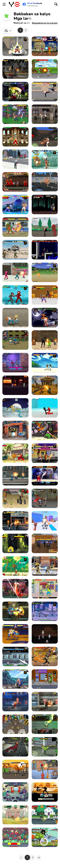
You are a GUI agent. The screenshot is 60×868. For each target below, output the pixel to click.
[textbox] (8, 31)
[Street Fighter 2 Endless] (15, 453)
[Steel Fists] (15, 702)
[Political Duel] (15, 250)
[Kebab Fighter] (15, 227)
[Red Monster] (15, 747)
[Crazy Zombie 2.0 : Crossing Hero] (45, 498)
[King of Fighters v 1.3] (15, 92)
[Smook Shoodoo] (15, 837)
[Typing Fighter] (15, 363)
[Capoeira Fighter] (45, 363)
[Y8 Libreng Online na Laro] (14, 4)
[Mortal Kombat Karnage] (45, 204)
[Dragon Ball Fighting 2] (15, 566)
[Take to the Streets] (45, 92)
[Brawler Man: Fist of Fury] (45, 521)
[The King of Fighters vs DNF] (15, 114)
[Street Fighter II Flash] (15, 137)
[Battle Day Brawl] (15, 792)
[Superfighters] (45, 250)
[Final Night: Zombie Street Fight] (45, 702)
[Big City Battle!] (15, 815)
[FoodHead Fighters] (45, 769)
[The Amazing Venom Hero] (45, 340)
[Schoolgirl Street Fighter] (45, 453)
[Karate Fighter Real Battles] (45, 792)
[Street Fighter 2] (15, 204)
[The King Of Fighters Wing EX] (45, 318)
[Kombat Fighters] (45, 724)
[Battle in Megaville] (15, 656)
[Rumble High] (15, 634)
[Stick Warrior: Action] (15, 769)
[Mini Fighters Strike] (45, 566)
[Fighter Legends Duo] (45, 385)
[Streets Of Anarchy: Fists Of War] (15, 521)
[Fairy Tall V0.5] (15, 679)
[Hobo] (15, 340)
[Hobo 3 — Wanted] (45, 679)
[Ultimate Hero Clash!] (15, 589)
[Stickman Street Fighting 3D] (45, 408)
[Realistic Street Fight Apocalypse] (15, 69)
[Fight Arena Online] (45, 137)
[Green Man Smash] (45, 747)
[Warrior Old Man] (45, 69)
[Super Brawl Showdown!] (45, 656)
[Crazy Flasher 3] (15, 498)
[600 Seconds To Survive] (45, 634)
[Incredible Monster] (45, 295)
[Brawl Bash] (45, 543)
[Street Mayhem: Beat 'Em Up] (15, 476)
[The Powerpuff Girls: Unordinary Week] (45, 815)
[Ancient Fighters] (15, 611)
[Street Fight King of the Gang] (15, 724)
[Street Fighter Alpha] (45, 476)
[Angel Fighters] (45, 46)
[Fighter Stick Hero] (45, 837)
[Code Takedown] (15, 385)
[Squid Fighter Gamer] (15, 272)
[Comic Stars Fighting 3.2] (45, 611)
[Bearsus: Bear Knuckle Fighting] (45, 430)
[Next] (39, 857)
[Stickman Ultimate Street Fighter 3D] (45, 227)
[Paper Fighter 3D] (15, 408)
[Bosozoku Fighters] (15, 182)
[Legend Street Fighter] (15, 318)
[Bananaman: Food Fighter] (45, 589)
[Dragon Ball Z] (45, 272)
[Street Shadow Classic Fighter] (45, 182)
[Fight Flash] (15, 543)
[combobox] (8, 31)
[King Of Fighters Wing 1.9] (15, 430)
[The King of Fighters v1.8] (45, 159)
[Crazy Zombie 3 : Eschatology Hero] (15, 46)
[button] (45, 23)
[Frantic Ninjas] (15, 295)
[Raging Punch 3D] (45, 114)
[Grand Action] (15, 159)
